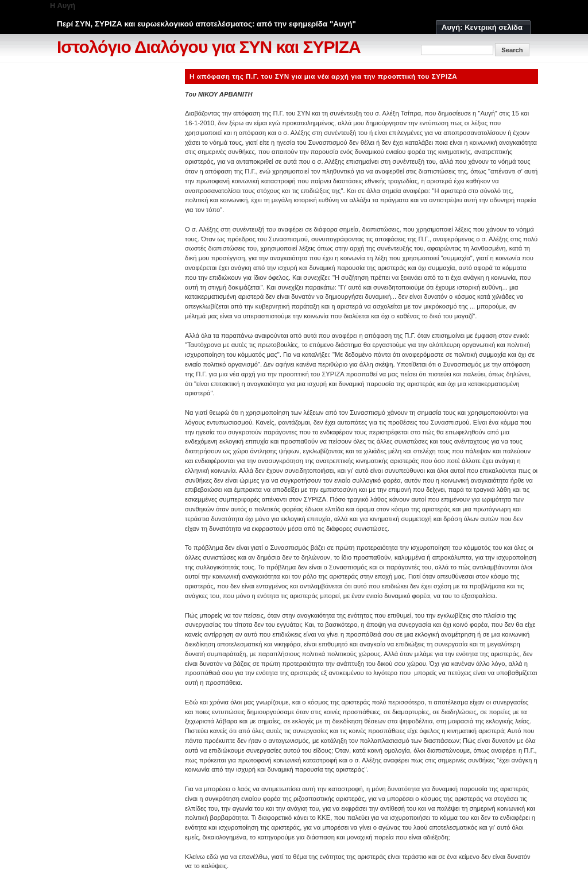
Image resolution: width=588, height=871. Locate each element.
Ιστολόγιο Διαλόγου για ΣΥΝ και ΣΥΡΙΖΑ (209, 47)
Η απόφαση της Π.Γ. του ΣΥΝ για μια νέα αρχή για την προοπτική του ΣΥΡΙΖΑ (323, 76)
